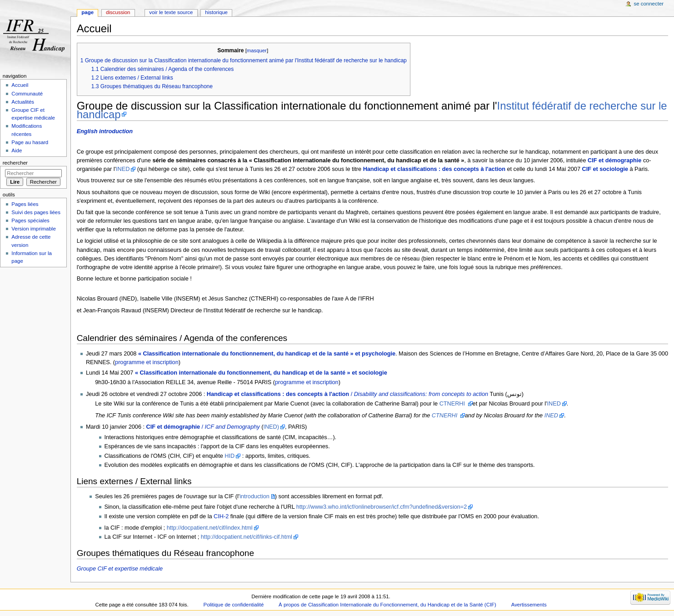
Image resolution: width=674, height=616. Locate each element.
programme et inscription (147, 362)
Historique (216, 12)
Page (87, 12)
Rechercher (15, 163)
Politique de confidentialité (234, 605)
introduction (255, 496)
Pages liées (25, 204)
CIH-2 (221, 516)
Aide (17, 150)
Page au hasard (30, 142)
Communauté (27, 94)
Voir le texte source (171, 12)
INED (123, 169)
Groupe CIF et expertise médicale (120, 569)
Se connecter (649, 4)
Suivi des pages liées (36, 212)
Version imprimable (33, 229)
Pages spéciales (30, 220)
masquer (257, 50)
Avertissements (529, 605)
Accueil (20, 85)
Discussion (118, 12)
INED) (271, 427)
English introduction (105, 131)
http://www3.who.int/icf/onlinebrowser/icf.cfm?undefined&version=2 (382, 507)
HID (230, 456)
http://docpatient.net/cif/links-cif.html (247, 537)
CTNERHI (453, 404)
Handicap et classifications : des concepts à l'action (434, 169)
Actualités (23, 102)
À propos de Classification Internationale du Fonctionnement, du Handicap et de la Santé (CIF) (387, 605)
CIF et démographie (614, 160)
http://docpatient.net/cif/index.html (210, 528)
